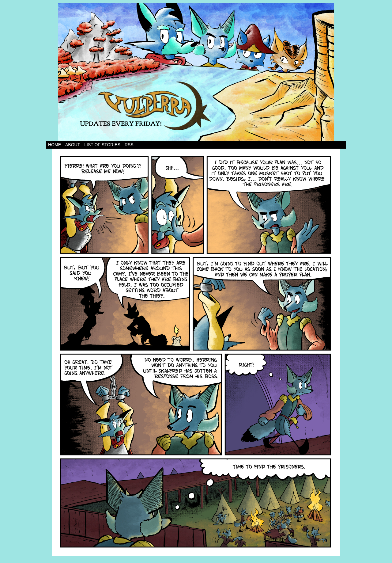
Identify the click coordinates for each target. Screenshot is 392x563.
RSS (129, 145)
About (73, 145)
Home (55, 145)
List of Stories (102, 145)
